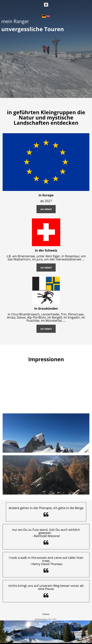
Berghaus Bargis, (41, 619)
